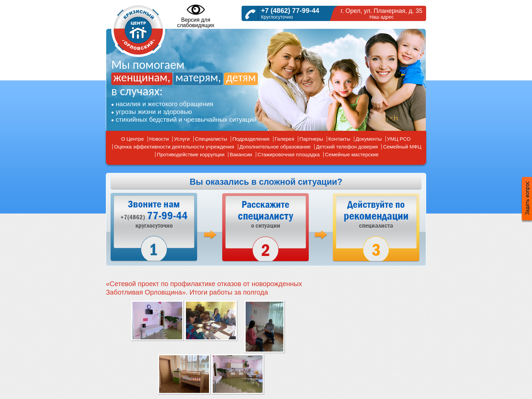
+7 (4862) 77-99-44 (290, 11)
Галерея (285, 139)
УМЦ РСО (399, 139)
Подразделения (251, 139)
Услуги (182, 139)
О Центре (132, 139)
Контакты (339, 139)
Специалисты (211, 139)
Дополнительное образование (275, 147)
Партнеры (311, 139)
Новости (159, 139)
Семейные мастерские (352, 154)
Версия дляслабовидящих (196, 16)
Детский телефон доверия (347, 147)
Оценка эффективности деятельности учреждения (174, 147)
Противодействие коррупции (191, 154)
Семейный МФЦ (402, 147)
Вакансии (241, 154)
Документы (369, 139)
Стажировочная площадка (289, 154)
